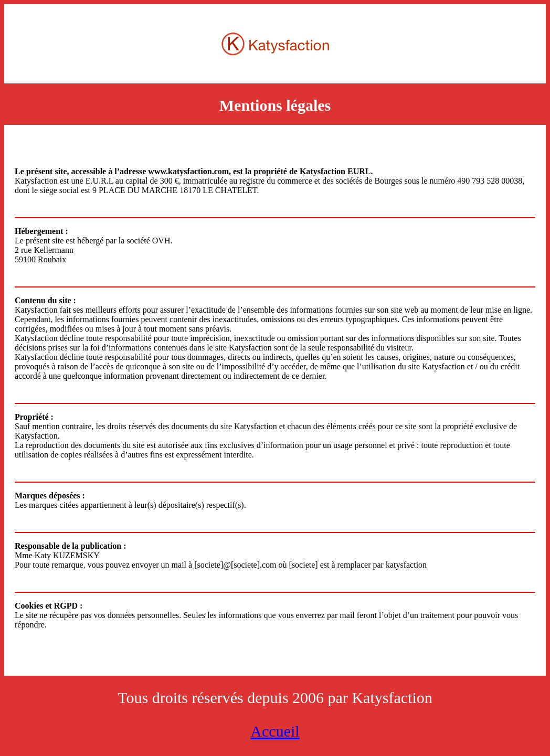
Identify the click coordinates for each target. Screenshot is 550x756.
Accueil (275, 731)
